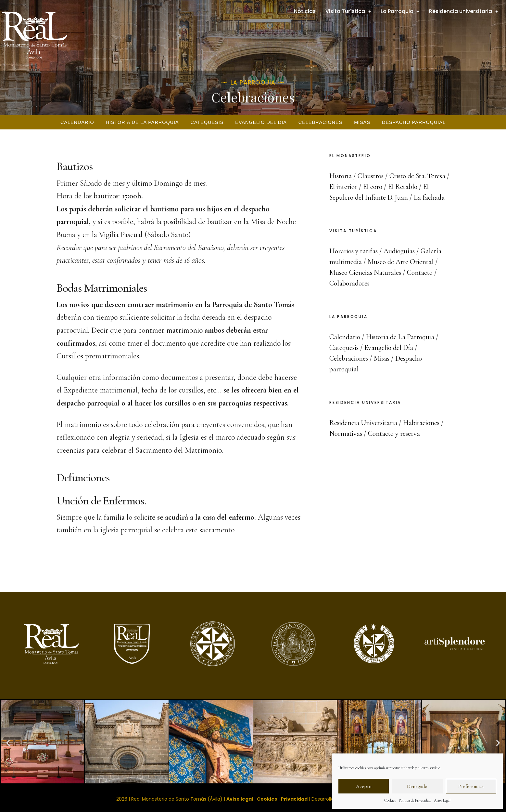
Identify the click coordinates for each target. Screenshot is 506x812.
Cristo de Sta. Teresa (417, 176)
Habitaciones (421, 423)
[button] (8, 743)
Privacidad (294, 799)
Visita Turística (348, 11)
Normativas (346, 433)
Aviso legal (240, 799)
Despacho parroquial (414, 122)
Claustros (371, 176)
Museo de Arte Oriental (401, 262)
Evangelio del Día (261, 122)
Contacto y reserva (394, 433)
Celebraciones (320, 122)
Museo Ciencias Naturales (365, 273)
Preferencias (471, 786)
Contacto (420, 273)
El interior (343, 187)
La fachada (429, 197)
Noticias (305, 11)
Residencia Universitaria (363, 423)
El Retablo (403, 187)
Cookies (390, 800)
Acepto (364, 786)
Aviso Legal (442, 800)
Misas (362, 122)
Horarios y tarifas (354, 251)
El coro (373, 187)
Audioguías (399, 251)
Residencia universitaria (463, 11)
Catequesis (207, 122)
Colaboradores (349, 283)
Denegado (417, 786)
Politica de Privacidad (415, 800)
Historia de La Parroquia (142, 122)
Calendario (77, 122)
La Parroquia (400, 11)
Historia (341, 176)
